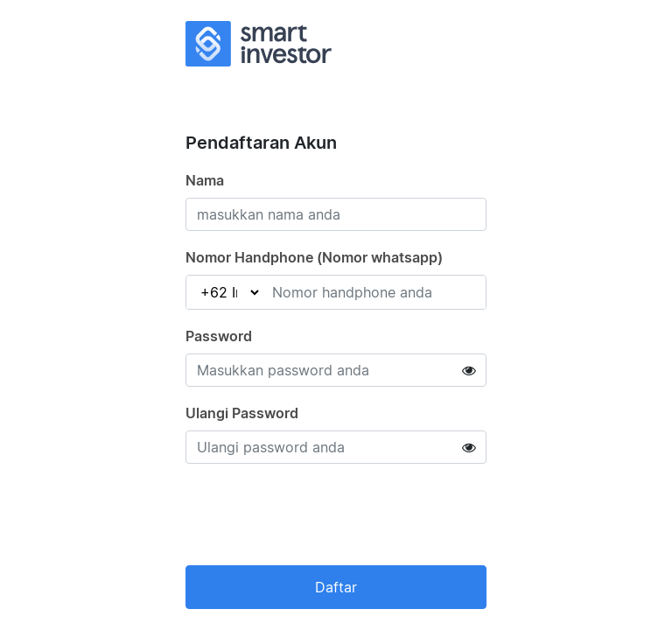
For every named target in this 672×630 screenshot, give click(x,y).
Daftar (336, 587)
